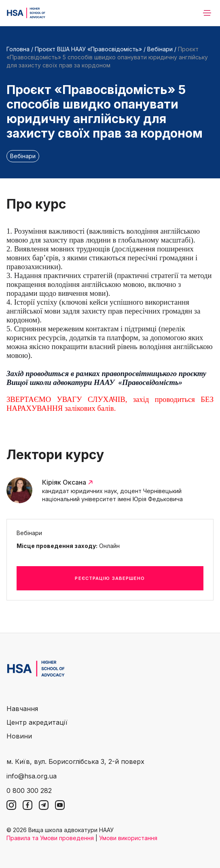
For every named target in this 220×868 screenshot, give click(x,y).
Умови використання (128, 838)
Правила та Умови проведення (50, 838)
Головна (18, 49)
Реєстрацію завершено (110, 578)
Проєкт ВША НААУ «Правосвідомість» (88, 49)
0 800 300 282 (29, 791)
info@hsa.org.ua (32, 776)
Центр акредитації (37, 722)
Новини (19, 736)
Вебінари (160, 49)
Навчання (22, 709)
